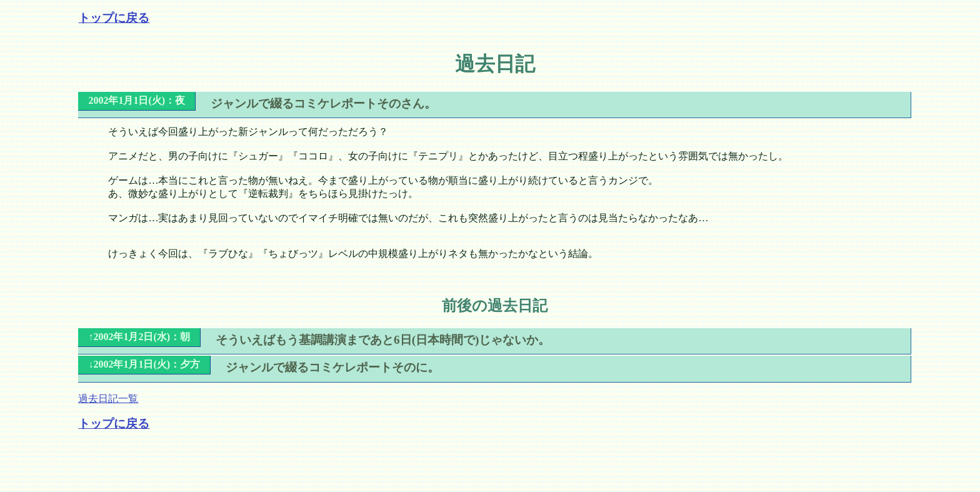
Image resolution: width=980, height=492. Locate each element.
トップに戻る (114, 18)
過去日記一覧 (108, 399)
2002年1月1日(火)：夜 (137, 100)
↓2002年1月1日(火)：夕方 (144, 364)
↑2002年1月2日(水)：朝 (139, 337)
